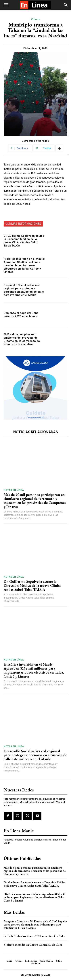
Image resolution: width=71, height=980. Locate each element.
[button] (6, 5)
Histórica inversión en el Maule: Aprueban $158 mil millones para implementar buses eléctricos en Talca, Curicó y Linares (24, 265)
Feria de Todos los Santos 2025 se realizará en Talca (34, 936)
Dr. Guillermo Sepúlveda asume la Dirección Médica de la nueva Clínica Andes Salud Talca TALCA (24, 241)
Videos (36, 20)
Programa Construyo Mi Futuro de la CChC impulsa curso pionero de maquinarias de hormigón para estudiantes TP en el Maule (35, 925)
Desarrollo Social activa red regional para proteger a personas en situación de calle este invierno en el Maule (24, 290)
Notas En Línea (14, 490)
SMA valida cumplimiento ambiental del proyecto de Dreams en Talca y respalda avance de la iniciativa (22, 339)
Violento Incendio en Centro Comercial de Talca (33, 945)
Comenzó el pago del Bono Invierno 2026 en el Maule (21, 315)
